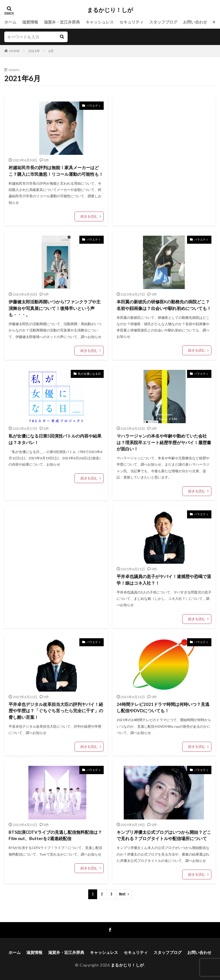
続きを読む (89, 216)
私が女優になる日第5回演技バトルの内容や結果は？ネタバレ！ (55, 439)
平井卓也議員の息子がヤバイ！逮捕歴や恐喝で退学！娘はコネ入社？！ (164, 580)
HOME (14, 51)
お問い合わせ (195, 22)
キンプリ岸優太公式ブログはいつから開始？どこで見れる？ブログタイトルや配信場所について (164, 835)
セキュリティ (131, 22)
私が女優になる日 (89, 374)
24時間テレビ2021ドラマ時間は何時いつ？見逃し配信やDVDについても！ (163, 707)
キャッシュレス (100, 22)
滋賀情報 (30, 22)
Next (122, 894)
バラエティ (94, 106)
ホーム (10, 22)
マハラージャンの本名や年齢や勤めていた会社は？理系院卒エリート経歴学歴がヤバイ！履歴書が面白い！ (164, 442)
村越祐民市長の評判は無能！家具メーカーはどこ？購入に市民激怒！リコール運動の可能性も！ (56, 171)
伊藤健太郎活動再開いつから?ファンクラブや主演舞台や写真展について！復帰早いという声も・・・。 (55, 308)
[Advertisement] (164, 152)
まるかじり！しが (110, 10)
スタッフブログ (163, 22)
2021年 (34, 51)
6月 (51, 51)
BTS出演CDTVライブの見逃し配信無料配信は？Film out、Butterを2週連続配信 (55, 835)
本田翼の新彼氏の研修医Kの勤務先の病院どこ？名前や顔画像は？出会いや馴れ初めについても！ (164, 305)
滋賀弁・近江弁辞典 (62, 22)
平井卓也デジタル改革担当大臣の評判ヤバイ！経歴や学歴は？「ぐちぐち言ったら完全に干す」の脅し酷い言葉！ (56, 711)
